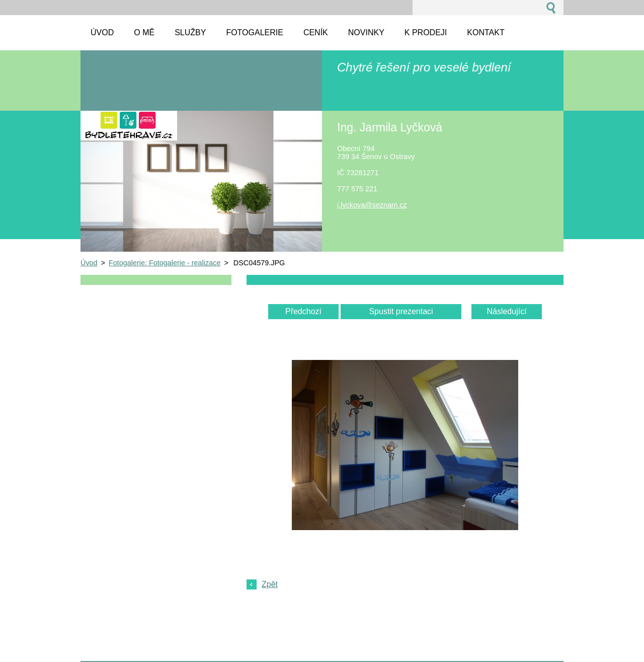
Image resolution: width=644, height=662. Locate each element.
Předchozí (303, 311)
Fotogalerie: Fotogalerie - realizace (165, 263)
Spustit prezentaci (401, 311)
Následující (506, 311)
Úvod (89, 263)
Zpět (270, 584)
